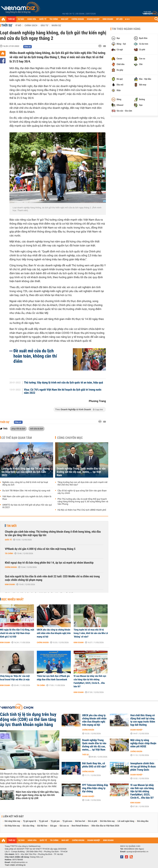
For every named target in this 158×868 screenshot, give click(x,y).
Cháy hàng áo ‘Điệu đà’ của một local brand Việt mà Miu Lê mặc (15, 678)
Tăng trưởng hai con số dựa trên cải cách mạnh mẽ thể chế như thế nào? (82, 484)
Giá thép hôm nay (12, 826)
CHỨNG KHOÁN (78, 19)
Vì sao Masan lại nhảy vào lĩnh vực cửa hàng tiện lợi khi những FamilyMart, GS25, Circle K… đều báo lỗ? (90, 681)
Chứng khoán (11, 567)
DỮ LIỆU (119, 19)
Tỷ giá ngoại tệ (30, 821)
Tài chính (9, 553)
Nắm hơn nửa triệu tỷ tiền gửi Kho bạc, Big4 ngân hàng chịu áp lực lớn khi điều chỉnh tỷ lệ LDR (38, 795)
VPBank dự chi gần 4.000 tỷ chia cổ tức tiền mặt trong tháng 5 (40, 549)
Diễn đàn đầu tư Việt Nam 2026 (105, 826)
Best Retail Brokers (80, 826)
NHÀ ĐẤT (65, 19)
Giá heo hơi (80, 821)
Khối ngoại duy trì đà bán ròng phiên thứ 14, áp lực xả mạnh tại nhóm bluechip (49, 563)
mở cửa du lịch (36, 429)
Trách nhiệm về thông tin (15, 865)
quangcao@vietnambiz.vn (137, 852)
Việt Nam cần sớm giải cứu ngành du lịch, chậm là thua (27, 498)
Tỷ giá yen (55, 821)
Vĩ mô (18, 25)
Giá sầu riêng (29, 826)
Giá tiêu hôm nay (107, 821)
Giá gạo (53, 826)
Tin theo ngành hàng (126, 29)
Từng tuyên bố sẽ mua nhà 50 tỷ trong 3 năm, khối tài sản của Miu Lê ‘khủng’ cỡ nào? (91, 633)
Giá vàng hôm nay (12, 821)
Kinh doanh (10, 584)
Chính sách (31, 25)
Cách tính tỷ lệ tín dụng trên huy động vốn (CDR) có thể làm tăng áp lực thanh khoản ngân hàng (28, 720)
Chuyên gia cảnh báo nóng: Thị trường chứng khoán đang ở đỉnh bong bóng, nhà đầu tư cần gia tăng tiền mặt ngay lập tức (53, 533)
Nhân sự (56, 25)
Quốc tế (8, 540)
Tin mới (11, 526)
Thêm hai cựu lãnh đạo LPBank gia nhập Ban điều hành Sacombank (53, 678)
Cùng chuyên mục (70, 438)
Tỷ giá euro (67, 821)
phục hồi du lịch (18, 429)
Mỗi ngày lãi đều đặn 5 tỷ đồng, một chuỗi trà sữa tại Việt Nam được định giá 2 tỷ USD (17, 633)
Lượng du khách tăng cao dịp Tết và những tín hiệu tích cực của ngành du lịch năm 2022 (26, 472)
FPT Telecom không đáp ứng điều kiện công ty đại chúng (95, 788)
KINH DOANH (108, 19)
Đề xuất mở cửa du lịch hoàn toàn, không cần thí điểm (35, 356)
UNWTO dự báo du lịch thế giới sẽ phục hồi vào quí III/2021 (27, 506)
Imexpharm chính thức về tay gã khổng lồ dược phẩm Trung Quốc (143, 767)
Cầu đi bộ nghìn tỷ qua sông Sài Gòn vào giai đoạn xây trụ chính (82, 492)
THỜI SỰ (11, 19)
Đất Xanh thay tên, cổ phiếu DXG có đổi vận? (94, 765)
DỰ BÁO (21, 19)
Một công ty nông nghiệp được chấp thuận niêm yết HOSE (143, 743)
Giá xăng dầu (143, 821)
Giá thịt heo (42, 826)
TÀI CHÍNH (54, 19)
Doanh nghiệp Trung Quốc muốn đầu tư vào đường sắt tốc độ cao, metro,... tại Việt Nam (81, 472)
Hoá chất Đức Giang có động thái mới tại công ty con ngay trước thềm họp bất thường (143, 720)
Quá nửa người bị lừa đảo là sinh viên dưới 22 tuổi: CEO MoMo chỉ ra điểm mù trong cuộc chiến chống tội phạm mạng (52, 578)
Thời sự (7, 25)
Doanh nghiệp (136, 730)
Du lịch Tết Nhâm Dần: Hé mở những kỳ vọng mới (26, 491)
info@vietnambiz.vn (19, 862)
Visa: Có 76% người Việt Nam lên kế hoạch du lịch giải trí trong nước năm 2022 (63, 391)
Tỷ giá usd (43, 821)
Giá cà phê (92, 821)
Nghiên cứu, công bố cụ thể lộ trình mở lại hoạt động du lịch (25, 484)
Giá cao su (64, 826)
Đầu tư (44, 25)
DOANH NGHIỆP (93, 19)
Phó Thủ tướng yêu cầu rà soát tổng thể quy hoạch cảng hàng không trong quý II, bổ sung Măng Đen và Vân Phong (83, 502)
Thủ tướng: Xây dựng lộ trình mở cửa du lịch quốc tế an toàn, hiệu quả (64, 383)
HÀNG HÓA (32, 19)
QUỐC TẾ (43, 19)
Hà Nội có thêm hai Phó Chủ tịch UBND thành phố (82, 510)
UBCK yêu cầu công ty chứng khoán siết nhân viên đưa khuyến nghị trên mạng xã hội (54, 633)
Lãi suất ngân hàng (126, 821)
